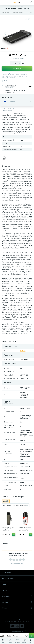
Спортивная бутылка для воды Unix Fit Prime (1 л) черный (8, 529)
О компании (17, 596)
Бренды (17, 590)
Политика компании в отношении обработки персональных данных (17, 630)
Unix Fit (23, 351)
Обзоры (17, 608)
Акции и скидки (17, 573)
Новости (17, 602)
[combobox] (5, 102)
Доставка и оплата (17, 579)
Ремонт (17, 584)
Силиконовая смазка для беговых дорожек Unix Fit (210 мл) (25, 529)
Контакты (17, 614)
